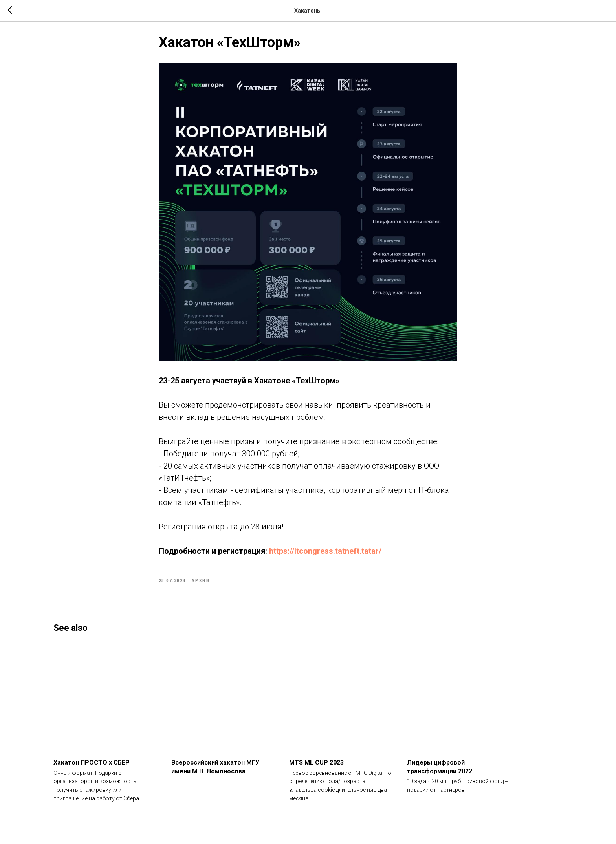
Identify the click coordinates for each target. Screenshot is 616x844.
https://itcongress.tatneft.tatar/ (325, 555)
